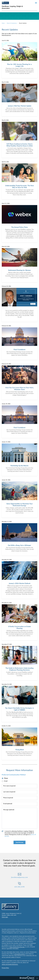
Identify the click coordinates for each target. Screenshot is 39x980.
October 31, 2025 (6, 726)
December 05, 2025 (7, 560)
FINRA (8, 915)
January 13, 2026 (6, 442)
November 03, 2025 (7, 684)
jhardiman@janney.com (19, 877)
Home (3, 23)
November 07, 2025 (7, 644)
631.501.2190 (19, 887)
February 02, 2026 (6, 286)
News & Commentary (12, 23)
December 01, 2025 (7, 603)
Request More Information (20, 770)
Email (6, 781)
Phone (6, 778)
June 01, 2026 (5, 41)
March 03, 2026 (6, 247)
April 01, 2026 (5, 162)
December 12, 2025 (7, 522)
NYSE (12, 915)
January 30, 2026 (6, 404)
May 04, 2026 (5, 120)
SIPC (15, 915)
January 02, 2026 (6, 480)
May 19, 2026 (5, 82)
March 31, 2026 (6, 203)
